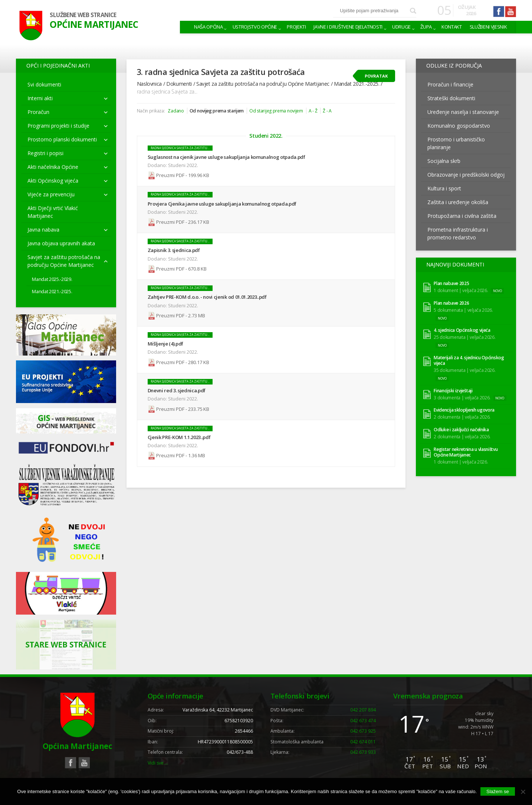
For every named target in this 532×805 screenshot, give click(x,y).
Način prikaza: (151, 111)
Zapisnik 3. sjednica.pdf (174, 250)
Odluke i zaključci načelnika (461, 429)
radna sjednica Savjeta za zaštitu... (180, 148)
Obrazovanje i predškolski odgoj (466, 175)
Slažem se (498, 791)
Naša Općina (208, 27)
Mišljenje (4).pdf (165, 343)
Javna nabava (43, 230)
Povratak (376, 76)
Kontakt (452, 27)
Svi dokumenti (44, 84)
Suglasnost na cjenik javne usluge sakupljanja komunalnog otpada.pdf (226, 157)
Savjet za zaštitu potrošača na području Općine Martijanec (64, 261)
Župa (426, 27)
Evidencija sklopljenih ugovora (464, 410)
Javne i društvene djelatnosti (348, 27)
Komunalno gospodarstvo (459, 126)
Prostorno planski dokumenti (62, 139)
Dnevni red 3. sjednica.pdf (177, 389)
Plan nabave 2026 (451, 303)
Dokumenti (179, 84)
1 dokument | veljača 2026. (461, 290)
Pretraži (413, 11)
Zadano (176, 111)
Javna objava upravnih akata (61, 243)
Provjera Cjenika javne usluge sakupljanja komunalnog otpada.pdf (222, 203)
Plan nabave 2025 (451, 284)
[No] (523, 792)
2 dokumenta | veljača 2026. (462, 417)
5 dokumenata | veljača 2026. (463, 310)
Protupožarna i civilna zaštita (462, 216)
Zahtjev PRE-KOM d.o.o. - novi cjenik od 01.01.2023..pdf (207, 297)
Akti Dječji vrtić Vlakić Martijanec (53, 212)
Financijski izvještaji (453, 390)
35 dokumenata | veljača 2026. (464, 370)
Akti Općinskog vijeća (53, 181)
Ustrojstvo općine (255, 27)
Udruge (401, 27)
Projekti (296, 27)
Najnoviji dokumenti (455, 264)
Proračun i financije (450, 84)
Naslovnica (150, 84)
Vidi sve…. (158, 763)
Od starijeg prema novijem (276, 111)
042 (363, 710)
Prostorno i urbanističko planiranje (456, 143)
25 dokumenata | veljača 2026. (464, 337)
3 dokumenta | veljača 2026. (462, 397)
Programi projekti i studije (58, 126)
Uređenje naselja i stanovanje (463, 112)
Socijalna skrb (444, 161)
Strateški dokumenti (451, 98)
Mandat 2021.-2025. (52, 292)
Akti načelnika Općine (53, 167)
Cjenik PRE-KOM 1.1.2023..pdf (179, 436)
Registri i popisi (45, 153)
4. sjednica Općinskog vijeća (462, 330)
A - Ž (313, 111)
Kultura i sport (444, 188)
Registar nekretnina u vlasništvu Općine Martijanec (466, 452)
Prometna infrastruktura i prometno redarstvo (458, 233)
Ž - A (327, 111)
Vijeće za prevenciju (51, 194)
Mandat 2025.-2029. (52, 279)
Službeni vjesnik (488, 27)
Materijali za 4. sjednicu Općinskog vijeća (469, 360)
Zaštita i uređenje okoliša (458, 202)
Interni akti (40, 98)
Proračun (38, 112)
